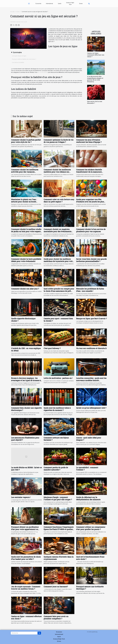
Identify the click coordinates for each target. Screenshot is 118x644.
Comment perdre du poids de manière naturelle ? (56, 469)
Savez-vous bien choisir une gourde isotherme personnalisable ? (91, 260)
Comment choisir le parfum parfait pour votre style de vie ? (26, 141)
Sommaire (17, 52)
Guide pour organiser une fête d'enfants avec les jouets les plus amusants (90, 202)
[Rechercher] (24, 633)
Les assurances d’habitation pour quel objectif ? (25, 439)
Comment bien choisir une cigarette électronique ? (26, 409)
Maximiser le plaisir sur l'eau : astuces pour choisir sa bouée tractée (24, 202)
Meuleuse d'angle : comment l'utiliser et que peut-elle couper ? (58, 498)
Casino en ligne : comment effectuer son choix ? (96, 55)
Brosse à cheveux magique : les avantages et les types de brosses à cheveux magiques (26, 380)
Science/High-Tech (70, 4)
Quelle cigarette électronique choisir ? (23, 320)
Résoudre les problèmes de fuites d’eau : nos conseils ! (90, 290)
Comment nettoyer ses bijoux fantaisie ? (56, 439)
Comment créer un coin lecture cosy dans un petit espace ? (59, 201)
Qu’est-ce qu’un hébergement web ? (91, 408)
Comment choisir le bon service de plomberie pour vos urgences (91, 230)
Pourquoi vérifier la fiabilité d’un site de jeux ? (24, 59)
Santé (60, 4)
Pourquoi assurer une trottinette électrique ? (90, 588)
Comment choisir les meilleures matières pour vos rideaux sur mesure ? (57, 172)
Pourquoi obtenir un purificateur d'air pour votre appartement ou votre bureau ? (25, 529)
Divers (81, 4)
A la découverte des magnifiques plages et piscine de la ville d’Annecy (95, 79)
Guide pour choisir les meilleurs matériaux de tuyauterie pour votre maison (59, 261)
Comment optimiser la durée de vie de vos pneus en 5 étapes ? (59, 141)
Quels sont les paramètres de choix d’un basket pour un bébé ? (26, 558)
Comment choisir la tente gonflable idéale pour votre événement (26, 260)
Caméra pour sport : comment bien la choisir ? (58, 320)
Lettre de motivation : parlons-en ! (58, 378)
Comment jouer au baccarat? (56, 587)
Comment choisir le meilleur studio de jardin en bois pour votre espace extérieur (26, 231)
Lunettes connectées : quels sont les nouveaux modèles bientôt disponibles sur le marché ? (91, 380)
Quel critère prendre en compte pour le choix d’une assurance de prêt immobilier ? (59, 291)
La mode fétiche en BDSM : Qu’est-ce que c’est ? (26, 469)
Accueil (12, 12)
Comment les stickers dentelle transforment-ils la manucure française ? (89, 172)
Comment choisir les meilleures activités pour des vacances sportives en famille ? (25, 172)
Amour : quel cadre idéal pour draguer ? (89, 439)
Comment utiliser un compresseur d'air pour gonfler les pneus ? (91, 528)
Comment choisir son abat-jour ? (25, 289)
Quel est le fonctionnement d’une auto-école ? (90, 558)
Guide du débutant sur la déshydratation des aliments (88, 498)
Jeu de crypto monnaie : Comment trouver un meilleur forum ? (26, 588)
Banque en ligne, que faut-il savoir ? (91, 319)
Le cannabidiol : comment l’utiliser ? (87, 469)
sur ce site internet (43, 72)
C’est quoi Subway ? (52, 348)
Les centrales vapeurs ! (21, 497)
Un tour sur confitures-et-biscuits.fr (91, 348)
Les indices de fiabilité (18, 62)
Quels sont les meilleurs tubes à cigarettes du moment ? (57, 409)
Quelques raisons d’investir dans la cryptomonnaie (59, 558)
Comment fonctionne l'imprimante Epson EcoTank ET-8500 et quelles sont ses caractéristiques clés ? (59, 529)
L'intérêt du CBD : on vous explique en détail (26, 349)
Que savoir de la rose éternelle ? (95, 102)
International (49, 4)
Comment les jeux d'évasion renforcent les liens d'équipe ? (89, 141)
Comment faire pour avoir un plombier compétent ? (56, 618)
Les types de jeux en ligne (19, 56)
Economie (38, 4)
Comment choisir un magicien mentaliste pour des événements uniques (57, 231)
